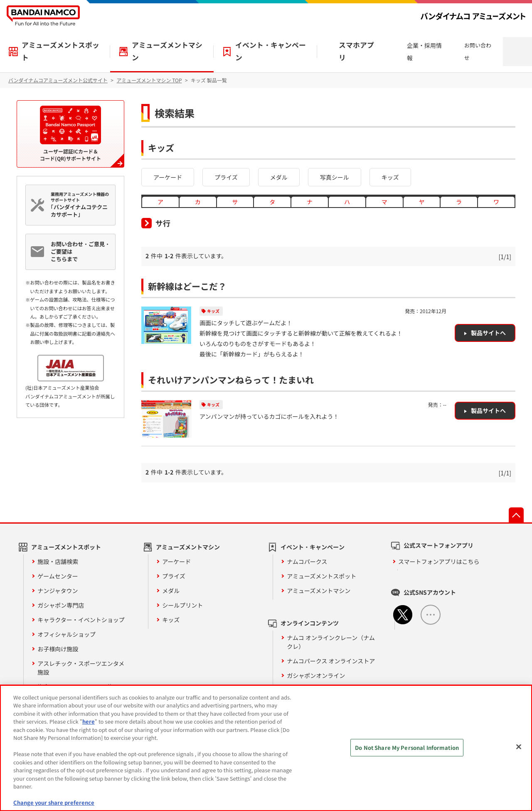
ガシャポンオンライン (316, 675)
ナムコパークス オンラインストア (331, 661)
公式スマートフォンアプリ (438, 545)
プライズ (226, 177)
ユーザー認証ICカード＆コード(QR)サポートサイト (70, 134)
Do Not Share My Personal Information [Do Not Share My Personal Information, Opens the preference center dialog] (407, 748)
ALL (431, 615)
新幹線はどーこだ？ (187, 286)
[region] (266, 748)
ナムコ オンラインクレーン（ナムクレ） (331, 642)
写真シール (335, 177)
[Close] (519, 747)
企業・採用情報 (424, 52)
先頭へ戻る (516, 515)
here (89, 721)
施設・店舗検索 (58, 561)
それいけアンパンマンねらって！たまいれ (231, 380)
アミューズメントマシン (167, 51)
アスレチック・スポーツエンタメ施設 (81, 668)
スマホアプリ (356, 51)
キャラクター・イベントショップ (81, 620)
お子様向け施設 (58, 649)
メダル (279, 177)
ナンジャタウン (58, 591)
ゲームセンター (58, 576)
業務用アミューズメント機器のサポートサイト (81, 205)
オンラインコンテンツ (310, 623)
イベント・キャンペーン (271, 51)
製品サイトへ (488, 333)
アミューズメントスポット (60, 51)
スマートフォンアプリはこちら (439, 561)
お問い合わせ (478, 51)
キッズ (390, 177)
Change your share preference (54, 802)
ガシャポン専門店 (61, 605)
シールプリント (182, 605)
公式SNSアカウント (430, 592)
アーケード (168, 177)
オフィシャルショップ (66, 634)
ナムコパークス (307, 561)
